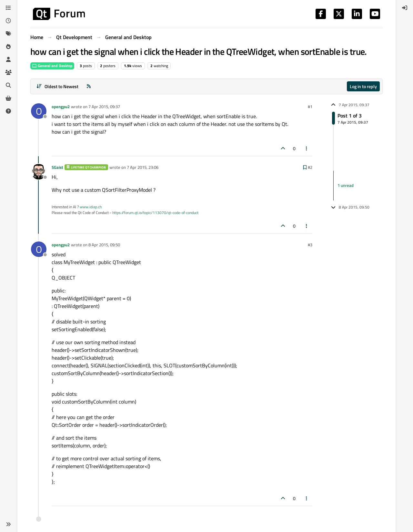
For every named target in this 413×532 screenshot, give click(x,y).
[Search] (8, 85)
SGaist (57, 167)
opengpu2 (61, 107)
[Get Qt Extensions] (8, 98)
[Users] (8, 59)
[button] (8, 524)
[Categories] (8, 8)
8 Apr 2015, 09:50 (104, 245)
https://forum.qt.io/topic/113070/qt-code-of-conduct (155, 213)
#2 (310, 167)
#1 (310, 107)
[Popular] (8, 46)
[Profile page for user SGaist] (39, 172)
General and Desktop (52, 66)
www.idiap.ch (91, 207)
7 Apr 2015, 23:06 (143, 167)
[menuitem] (405, 8)
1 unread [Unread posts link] (346, 185)
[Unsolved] (8, 111)
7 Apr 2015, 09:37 (104, 107)
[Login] (405, 8)
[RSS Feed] (89, 86)
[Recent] (8, 21)
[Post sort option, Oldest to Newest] (57, 86)
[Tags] (8, 34)
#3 (310, 245)
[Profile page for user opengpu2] (39, 111)
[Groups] (8, 72)
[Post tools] (307, 148)
